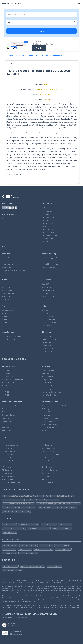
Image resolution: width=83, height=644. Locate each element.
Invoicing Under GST (10, 389)
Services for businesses (50, 322)
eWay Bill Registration (50, 296)
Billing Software (47, 316)
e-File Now (39, 48)
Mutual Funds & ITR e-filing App (13, 270)
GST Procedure (8, 377)
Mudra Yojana (47, 409)
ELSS (4, 412)
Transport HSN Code (49, 342)
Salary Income (47, 380)
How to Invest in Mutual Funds (13, 406)
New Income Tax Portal (50, 386)
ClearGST (45, 284)
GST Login (6, 287)
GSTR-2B (6, 392)
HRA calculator (8, 467)
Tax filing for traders (9, 339)
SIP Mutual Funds (8, 415)
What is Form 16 (47, 377)
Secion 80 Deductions (50, 264)
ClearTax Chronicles (51, 232)
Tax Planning (7, 261)
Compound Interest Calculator (14, 482)
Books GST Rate (48, 352)
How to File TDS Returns (50, 383)
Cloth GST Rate (47, 349)
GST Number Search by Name (52, 482)
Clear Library (48, 226)
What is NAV (7, 430)
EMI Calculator (7, 448)
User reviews (48, 220)
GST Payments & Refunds (12, 386)
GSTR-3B (6, 395)
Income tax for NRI (48, 267)
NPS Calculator (47, 460)
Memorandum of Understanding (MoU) (55, 406)
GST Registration (8, 370)
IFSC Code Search (48, 451)
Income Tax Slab (48, 370)
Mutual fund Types (9, 409)
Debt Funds (6, 421)
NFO (4, 424)
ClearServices (7, 267)
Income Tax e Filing (9, 258)
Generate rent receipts (50, 454)
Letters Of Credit (48, 430)
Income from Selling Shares (52, 392)
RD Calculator (7, 470)
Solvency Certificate (49, 421)
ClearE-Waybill (47, 287)
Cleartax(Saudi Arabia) (52, 242)
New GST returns (8, 293)
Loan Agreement (48, 415)
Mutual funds (7, 273)
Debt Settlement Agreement (52, 424)
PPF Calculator (47, 445)
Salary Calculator (48, 476)
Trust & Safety (48, 239)
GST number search (49, 448)
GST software (7, 290)
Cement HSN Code (49, 339)
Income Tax (46, 261)
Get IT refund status (49, 473)
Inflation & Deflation (49, 412)
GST (4, 284)
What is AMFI (7, 427)
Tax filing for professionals (11, 336)
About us (47, 208)
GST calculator (8, 460)
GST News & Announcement (13, 380)
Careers (46, 214)
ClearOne (45, 313)
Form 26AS (45, 374)
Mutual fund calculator (10, 451)
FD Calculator (7, 473)
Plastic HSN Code (48, 346)
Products (17, 3)
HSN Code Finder (48, 336)
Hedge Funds (7, 418)
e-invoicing (6, 296)
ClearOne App (47, 326)
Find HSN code (47, 467)
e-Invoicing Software (49, 290)
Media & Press (48, 217)
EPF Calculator (47, 479)
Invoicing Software (48, 319)
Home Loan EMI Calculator (51, 457)
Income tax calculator (10, 445)
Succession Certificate (50, 418)
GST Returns (7, 374)
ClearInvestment (8, 264)
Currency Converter (9, 479)
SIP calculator (7, 457)
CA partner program (10, 310)
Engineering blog (49, 223)
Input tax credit (8, 299)
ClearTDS (45, 293)
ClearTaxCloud (8, 319)
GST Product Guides (51, 236)
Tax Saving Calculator (50, 470)
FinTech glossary (49, 229)
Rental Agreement (48, 427)
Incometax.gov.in (48, 389)
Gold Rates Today (9, 476)
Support (5, 219)
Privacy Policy (8, 618)
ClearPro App (7, 322)
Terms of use (22, 618)
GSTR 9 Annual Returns (11, 383)
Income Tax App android (50, 258)
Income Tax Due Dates (50, 395)
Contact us (47, 211)
